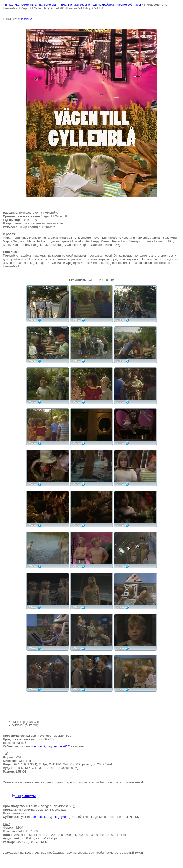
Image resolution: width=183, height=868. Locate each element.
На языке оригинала (52, 5)
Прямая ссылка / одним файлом (91, 5)
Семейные (28, 5)
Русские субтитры (128, 5)
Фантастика (11, 5)
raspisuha (27, 19)
